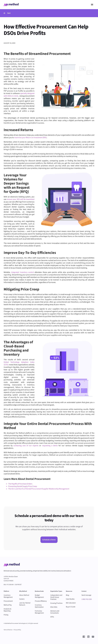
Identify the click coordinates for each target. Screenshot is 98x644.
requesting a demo (50, 446)
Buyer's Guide (71, 607)
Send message (86, 595)
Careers (22, 599)
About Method (24, 595)
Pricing (6, 615)
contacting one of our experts (26, 446)
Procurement (8, 601)
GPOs (52, 617)
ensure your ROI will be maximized (21, 199)
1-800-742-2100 (87, 599)
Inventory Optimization (39, 606)
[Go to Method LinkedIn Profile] (88, 637)
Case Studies (70, 599)
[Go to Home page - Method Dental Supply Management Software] (11, 5)
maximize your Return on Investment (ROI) (30, 138)
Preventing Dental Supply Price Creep (23, 486)
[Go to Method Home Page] (12, 565)
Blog (67, 595)
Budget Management (39, 596)
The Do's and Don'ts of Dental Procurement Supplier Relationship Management (39, 489)
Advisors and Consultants (55, 612)
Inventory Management (8, 596)
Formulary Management (39, 612)
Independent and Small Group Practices (56, 597)
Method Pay (8, 605)
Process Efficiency (41, 601)
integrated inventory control (22, 272)
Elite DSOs (54, 607)
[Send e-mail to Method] (93, 637)
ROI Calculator (71, 603)
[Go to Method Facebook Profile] (84, 637)
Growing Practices (56, 603)
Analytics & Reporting (7, 610)
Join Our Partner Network (25, 604)
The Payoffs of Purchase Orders (20, 484)
